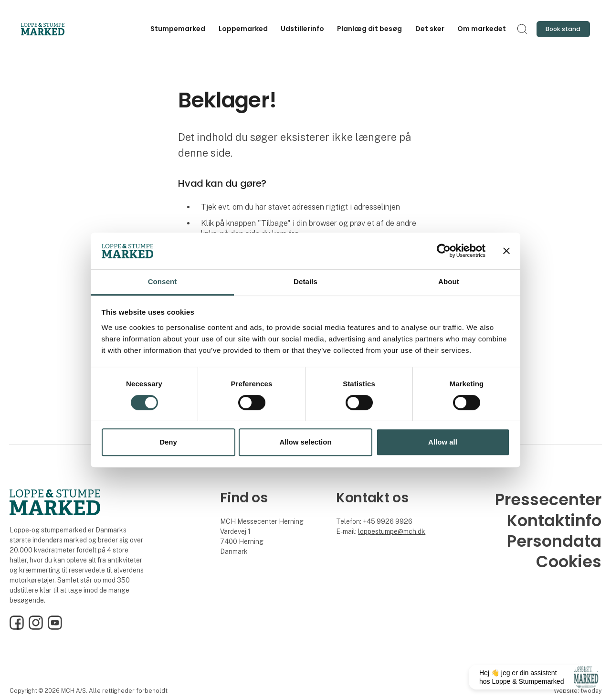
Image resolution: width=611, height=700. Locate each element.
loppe (367, 531)
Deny (168, 442)
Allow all (443, 442)
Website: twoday (578, 691)
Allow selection (305, 442)
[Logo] (59, 29)
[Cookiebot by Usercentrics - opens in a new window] (444, 251)
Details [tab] (305, 281)
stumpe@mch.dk (400, 531)
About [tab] (449, 281)
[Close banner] (506, 251)
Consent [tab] (163, 281)
